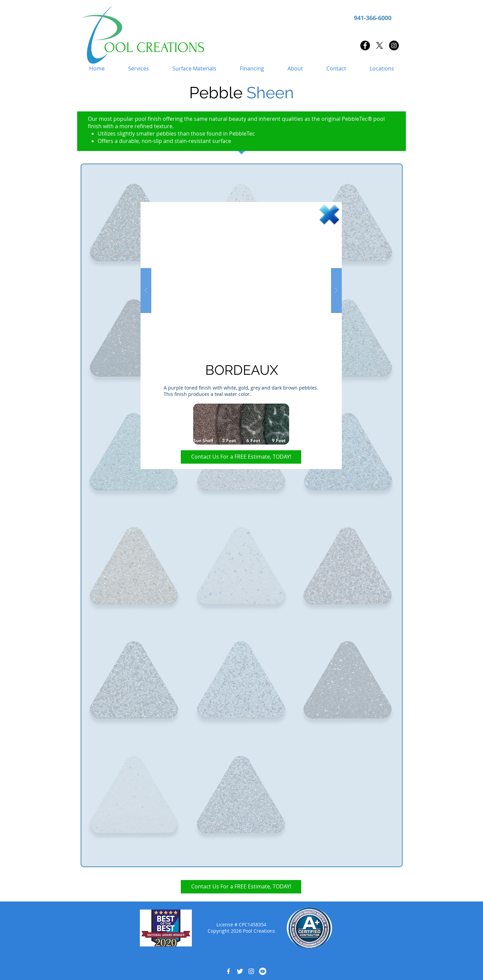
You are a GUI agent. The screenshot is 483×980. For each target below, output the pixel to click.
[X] (380, 45)
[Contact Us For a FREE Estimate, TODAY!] (241, 457)
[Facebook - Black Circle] (365, 45)
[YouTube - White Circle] (263, 971)
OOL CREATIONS (154, 48)
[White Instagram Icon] (251, 971)
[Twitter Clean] (240, 971)
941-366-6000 (373, 18)
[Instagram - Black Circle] (394, 45)
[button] (139, 69)
